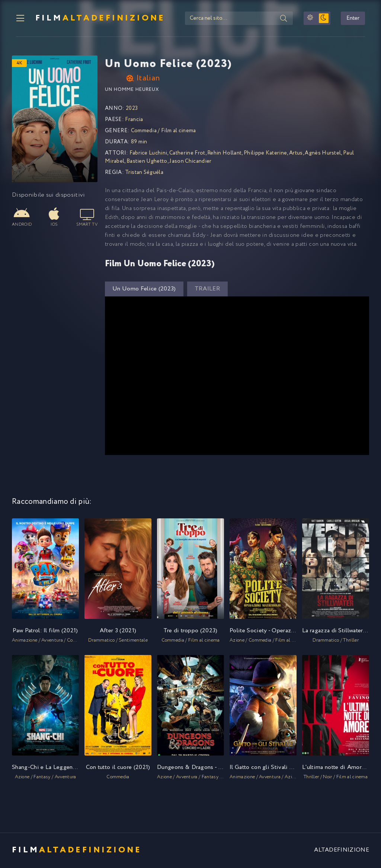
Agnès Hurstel (323, 154)
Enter (357, 19)
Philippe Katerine (265, 154)
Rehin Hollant (224, 154)
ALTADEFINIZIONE (342, 851)
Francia (134, 120)
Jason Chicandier (190, 162)
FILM (97, 19)
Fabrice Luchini (148, 154)
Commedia (144, 131)
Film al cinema (178, 131)
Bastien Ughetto (147, 162)
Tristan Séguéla (144, 173)
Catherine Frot (187, 154)
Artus (296, 154)
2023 (132, 109)
